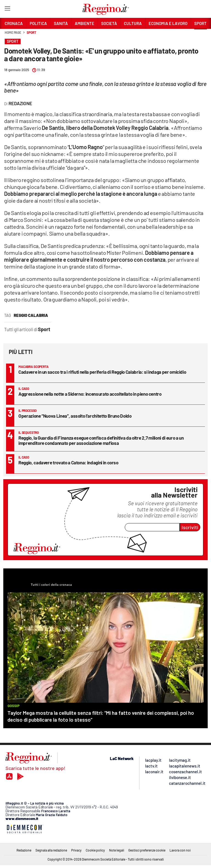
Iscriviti (190, 527)
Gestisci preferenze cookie (147, 850)
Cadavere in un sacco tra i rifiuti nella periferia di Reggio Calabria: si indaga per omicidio (102, 372)
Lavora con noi (180, 850)
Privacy (76, 850)
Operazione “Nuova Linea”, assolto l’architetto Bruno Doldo (75, 416)
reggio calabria (31, 315)
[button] (201, 35)
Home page (13, 32)
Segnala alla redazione (51, 850)
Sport (31, 32)
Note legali (117, 850)
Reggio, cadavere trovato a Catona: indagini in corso (68, 462)
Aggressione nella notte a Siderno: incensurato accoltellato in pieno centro (90, 394)
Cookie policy (95, 850)
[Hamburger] (7, 9)
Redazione (24, 850)
